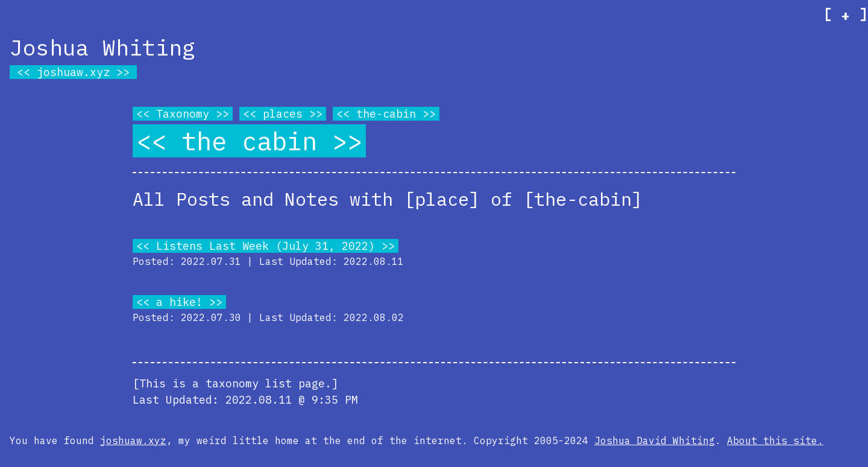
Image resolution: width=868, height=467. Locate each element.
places (283, 114)
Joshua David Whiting (655, 440)
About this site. (775, 440)
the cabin (249, 141)
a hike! (179, 302)
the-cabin (386, 114)
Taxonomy (183, 114)
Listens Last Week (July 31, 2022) (266, 246)
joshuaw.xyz (73, 72)
